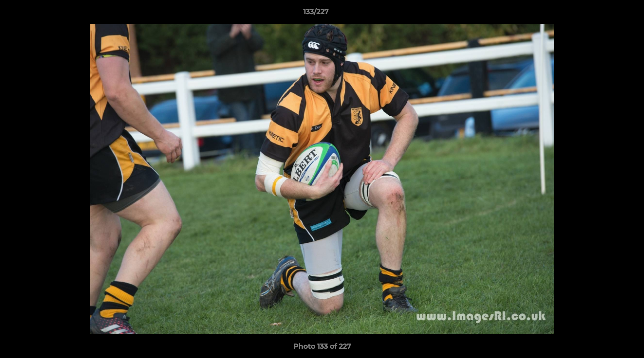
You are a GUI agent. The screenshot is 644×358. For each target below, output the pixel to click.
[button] (602, 14)
